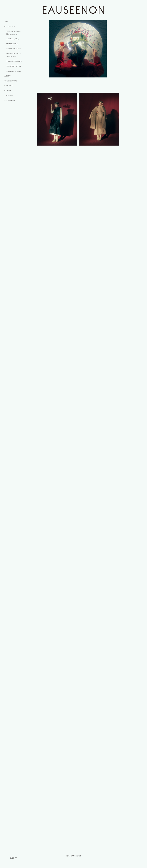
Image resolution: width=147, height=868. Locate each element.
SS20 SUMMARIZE (13, 49)
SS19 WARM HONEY (14, 61)
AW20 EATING (12, 44)
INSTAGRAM (10, 100)
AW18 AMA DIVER (13, 66)
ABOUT (7, 76)
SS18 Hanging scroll (13, 71)
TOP (6, 21)
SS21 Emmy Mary (13, 39)
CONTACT (8, 91)
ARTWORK (9, 96)
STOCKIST (9, 86)
